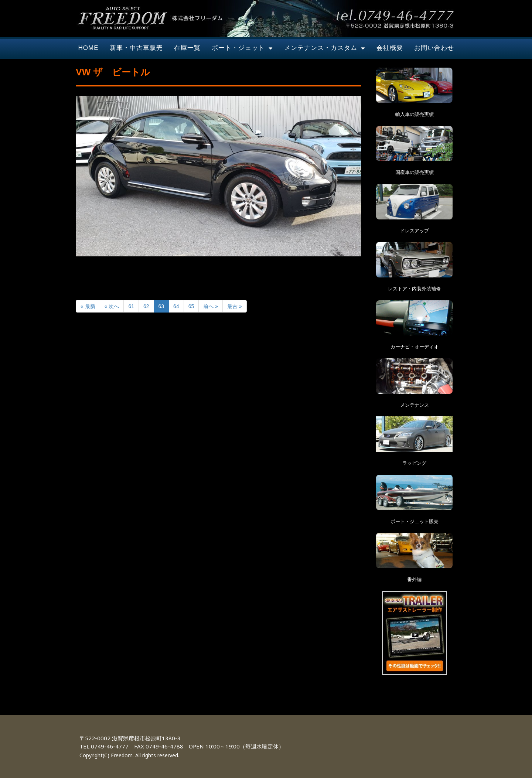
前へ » (211, 306)
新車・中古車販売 (136, 48)
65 (191, 306)
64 (176, 306)
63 (161, 306)
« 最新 (88, 306)
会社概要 (390, 48)
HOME (88, 48)
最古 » (235, 306)
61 (131, 306)
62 (146, 306)
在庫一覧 (187, 48)
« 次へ (112, 306)
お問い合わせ (434, 48)
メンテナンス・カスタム (325, 48)
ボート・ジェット (242, 48)
